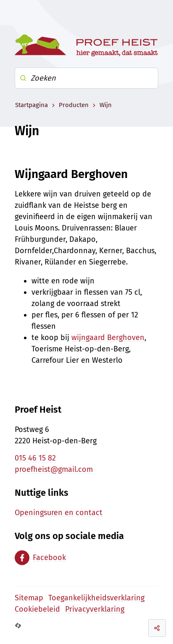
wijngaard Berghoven (108, 338)
